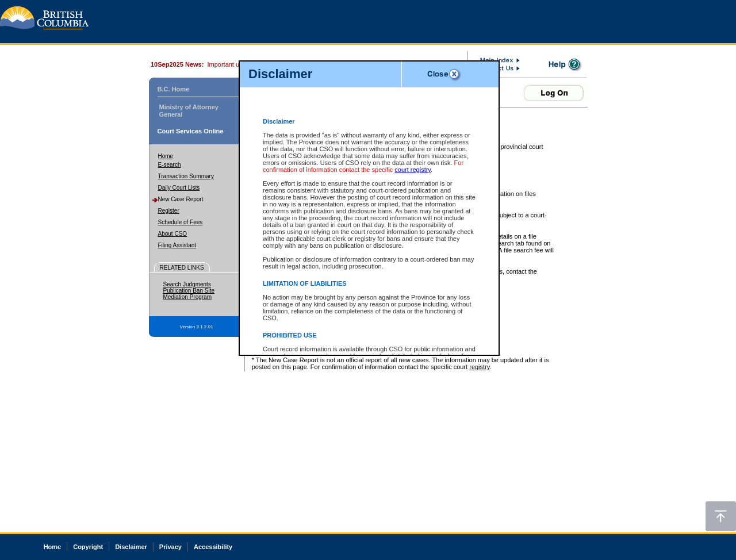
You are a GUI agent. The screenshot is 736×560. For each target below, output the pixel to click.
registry (479, 367)
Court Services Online (191, 131)
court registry (413, 170)
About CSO (173, 234)
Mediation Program (187, 297)
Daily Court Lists (179, 188)
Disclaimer (131, 547)
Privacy (170, 547)
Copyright (88, 547)
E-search (170, 165)
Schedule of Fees (181, 222)
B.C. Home (174, 89)
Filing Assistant (177, 245)
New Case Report (181, 199)
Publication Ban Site (189, 291)
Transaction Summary (186, 176)
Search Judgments (187, 284)
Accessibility (213, 547)
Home (166, 156)
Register (169, 211)
